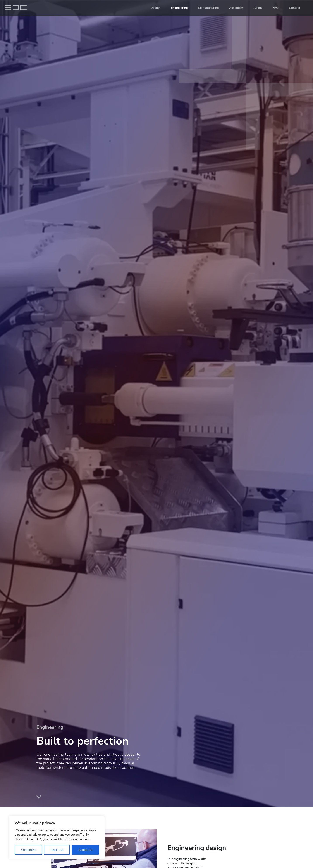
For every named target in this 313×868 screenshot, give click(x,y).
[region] (57, 838)
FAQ (275, 8)
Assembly (236, 8)
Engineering (179, 8)
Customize (28, 850)
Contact (295, 8)
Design (155, 8)
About (258, 8)
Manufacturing (208, 8)
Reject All (57, 850)
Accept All (85, 850)
